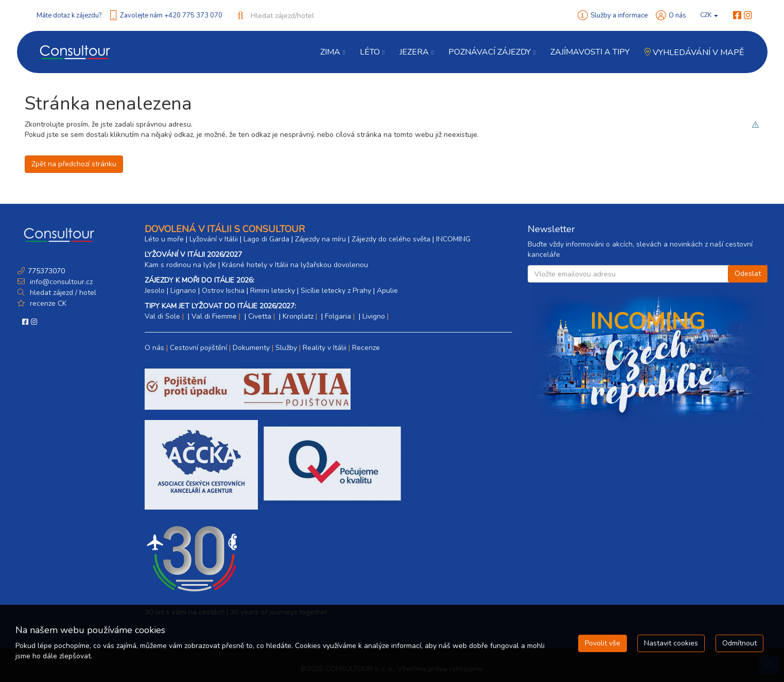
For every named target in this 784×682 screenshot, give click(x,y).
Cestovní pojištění (198, 348)
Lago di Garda (266, 239)
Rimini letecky (273, 291)
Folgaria (338, 316)
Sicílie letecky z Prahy (336, 291)
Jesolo (155, 291)
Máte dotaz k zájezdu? (69, 15)
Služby (286, 348)
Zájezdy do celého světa (391, 239)
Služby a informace (619, 15)
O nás (677, 15)
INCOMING (453, 239)
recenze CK (48, 303)
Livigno (374, 316)
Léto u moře (164, 239)
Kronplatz (298, 316)
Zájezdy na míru (320, 239)
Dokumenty (251, 348)
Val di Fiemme (214, 316)
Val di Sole (162, 316)
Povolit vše (603, 643)
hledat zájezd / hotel (63, 293)
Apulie (387, 291)
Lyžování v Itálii (214, 239)
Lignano (183, 291)
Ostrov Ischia (223, 291)
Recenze (366, 348)
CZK (709, 15)
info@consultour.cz (60, 282)
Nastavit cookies (671, 643)
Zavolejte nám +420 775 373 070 (171, 15)
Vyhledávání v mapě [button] (694, 53)
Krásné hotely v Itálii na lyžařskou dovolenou (295, 265)
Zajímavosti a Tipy (590, 52)
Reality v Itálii (325, 348)
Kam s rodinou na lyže (180, 265)
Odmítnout (739, 643)
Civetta (260, 316)
